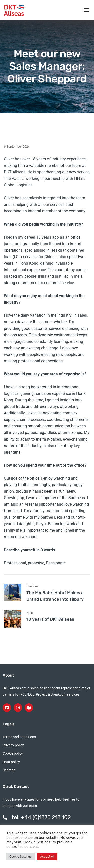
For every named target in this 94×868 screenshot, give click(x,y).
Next (30, 613)
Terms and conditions (19, 737)
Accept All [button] (47, 857)
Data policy (11, 762)
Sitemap (9, 770)
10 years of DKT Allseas (50, 619)
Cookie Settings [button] (20, 857)
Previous (32, 586)
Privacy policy (13, 745)
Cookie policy (13, 753)
